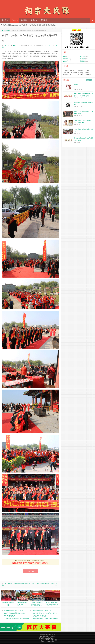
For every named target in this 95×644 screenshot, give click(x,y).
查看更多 (89, 80)
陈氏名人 (34, 20)
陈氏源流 (24, 20)
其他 (64, 56)
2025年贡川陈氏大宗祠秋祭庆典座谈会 (15, 613)
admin (15, 45)
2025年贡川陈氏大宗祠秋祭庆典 (42, 610)
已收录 (49, 45)
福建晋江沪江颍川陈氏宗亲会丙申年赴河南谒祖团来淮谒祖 (30, 563)
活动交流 (15, 20)
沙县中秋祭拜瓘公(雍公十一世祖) (14, 610)
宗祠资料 (44, 20)
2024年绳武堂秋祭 (10, 616)
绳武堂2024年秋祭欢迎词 (40, 616)
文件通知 (5, 20)
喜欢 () (30, 571)
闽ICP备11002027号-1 (47, 642)
